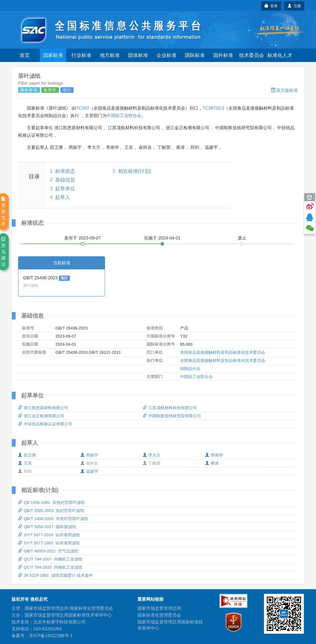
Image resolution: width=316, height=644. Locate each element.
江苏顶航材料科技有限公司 (170, 408)
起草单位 (65, 189)
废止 (242, 238)
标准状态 (65, 171)
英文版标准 (284, 90)
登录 (271, 6)
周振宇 (89, 455)
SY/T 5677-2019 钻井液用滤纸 (49, 535)
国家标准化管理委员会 (159, 615)
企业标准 (166, 55)
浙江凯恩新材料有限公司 (43, 408)
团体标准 (138, 55)
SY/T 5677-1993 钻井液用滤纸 (49, 543)
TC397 (83, 108)
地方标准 (110, 55)
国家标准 (53, 55)
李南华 (214, 455)
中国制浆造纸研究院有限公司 (172, 416)
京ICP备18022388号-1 (51, 636)
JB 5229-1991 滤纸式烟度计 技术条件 (55, 575)
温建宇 (89, 471)
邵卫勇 (27, 455)
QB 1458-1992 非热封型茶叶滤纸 (51, 502)
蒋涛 (212, 463)
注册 (294, 6)
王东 (25, 463)
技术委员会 (251, 55)
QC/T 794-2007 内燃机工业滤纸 (50, 559)
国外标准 (223, 55)
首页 (25, 55)
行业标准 (81, 55)
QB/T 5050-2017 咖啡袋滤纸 (47, 527)
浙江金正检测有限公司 (41, 416)
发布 (83, 238)
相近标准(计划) (135, 171)
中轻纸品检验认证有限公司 (45, 424)
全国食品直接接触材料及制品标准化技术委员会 (223, 352)
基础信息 (65, 180)
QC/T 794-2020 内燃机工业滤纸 (50, 567)
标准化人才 (280, 55)
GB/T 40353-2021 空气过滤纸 (48, 551)
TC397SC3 (213, 108)
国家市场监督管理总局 (159, 608)
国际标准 (195, 55)
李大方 (152, 455)
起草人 (63, 197)
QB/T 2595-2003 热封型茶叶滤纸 (51, 511)
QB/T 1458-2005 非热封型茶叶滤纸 (53, 519)
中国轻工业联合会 (124, 116)
